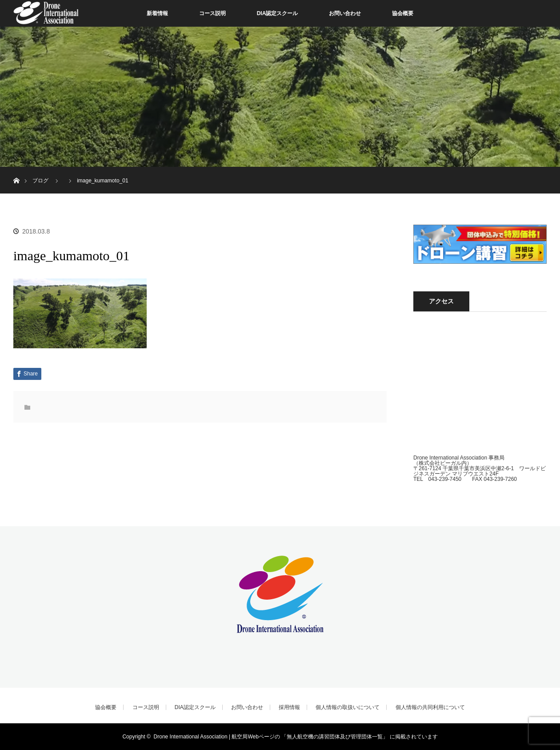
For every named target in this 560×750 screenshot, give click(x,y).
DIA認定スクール (278, 13)
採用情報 (289, 707)
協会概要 (403, 13)
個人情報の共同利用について (430, 707)
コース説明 (212, 13)
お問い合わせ (345, 13)
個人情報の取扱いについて (348, 707)
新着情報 (157, 13)
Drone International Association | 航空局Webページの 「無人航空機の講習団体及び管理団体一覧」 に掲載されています (296, 737)
